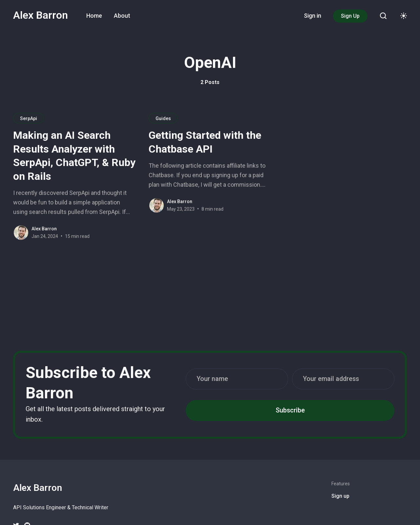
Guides (163, 118)
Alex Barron (41, 15)
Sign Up (350, 16)
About (122, 16)
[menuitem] (94, 16)
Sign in (313, 16)
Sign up (340, 496)
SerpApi (29, 118)
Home (94, 16)
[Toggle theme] (404, 16)
